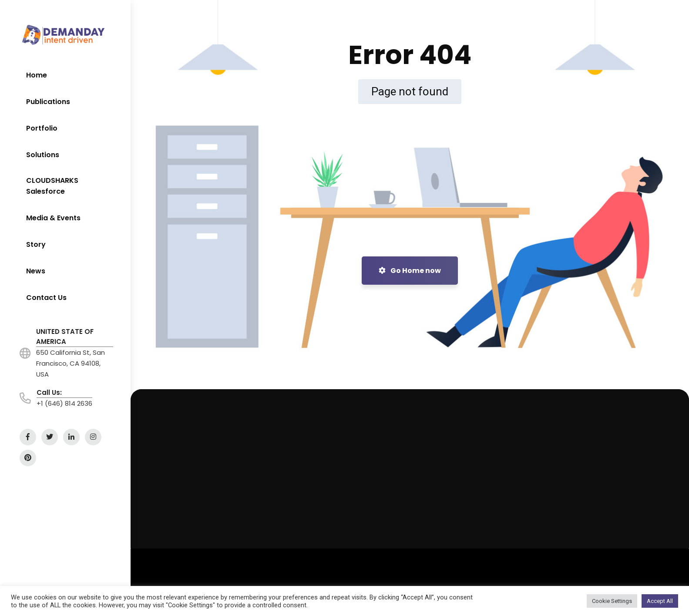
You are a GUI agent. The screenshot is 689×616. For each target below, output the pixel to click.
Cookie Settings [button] (612, 601)
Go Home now (410, 271)
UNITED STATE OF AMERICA (65, 337)
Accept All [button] (660, 601)
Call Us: (49, 392)
